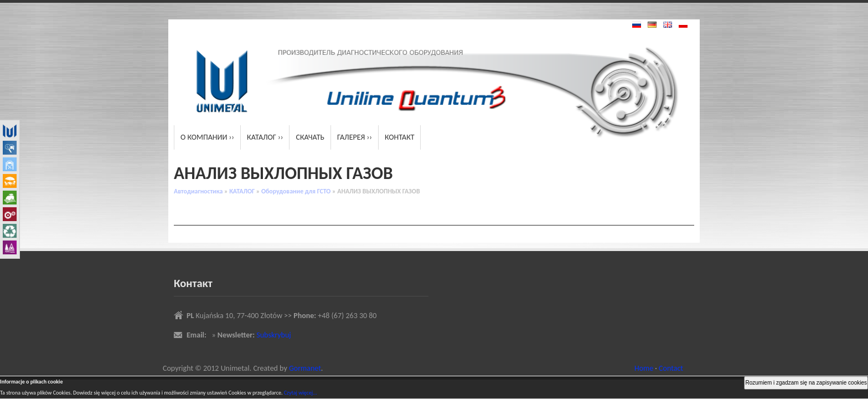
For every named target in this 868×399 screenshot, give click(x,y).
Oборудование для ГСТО (296, 191)
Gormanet (305, 368)
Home (644, 368)
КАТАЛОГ (242, 191)
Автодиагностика (198, 191)
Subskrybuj (273, 335)
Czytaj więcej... (301, 393)
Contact (671, 368)
